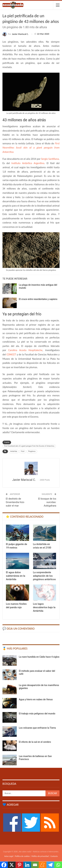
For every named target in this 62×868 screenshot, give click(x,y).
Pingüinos (32, 451)
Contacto (54, 856)
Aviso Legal (9, 856)
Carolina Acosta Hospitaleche (25, 350)
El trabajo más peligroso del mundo (37, 714)
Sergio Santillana (50, 159)
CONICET (12, 354)
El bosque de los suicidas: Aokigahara (47, 502)
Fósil (23, 451)
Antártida (14, 451)
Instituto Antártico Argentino (27, 163)
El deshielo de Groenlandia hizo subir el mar (15, 502)
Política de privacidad (40, 856)
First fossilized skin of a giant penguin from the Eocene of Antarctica (29, 446)
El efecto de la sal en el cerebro (35, 742)
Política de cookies (22, 856)
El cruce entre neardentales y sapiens (38, 299)
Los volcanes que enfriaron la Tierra (37, 728)
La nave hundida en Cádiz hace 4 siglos (39, 657)
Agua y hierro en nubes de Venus (36, 699)
